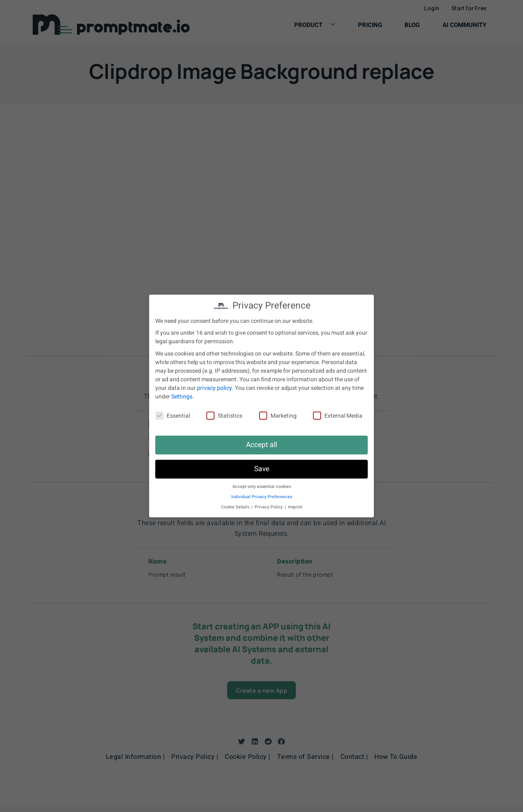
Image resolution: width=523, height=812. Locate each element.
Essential (173, 416)
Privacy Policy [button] (269, 507)
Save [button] (262, 469)
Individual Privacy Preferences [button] (262, 497)
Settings (182, 397)
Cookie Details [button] (236, 507)
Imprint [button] (295, 507)
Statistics (224, 416)
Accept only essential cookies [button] (262, 487)
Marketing (278, 416)
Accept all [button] (261, 445)
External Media (338, 416)
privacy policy (215, 388)
